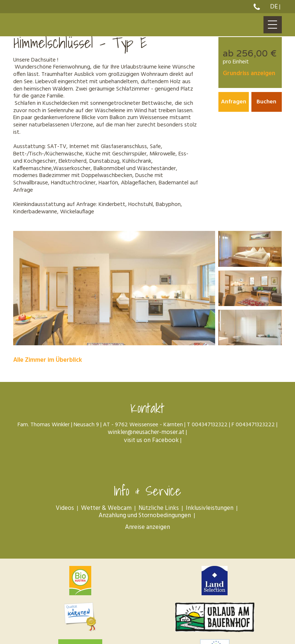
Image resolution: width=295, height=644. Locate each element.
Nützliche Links (159, 511)
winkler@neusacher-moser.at (146, 435)
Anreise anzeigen (147, 530)
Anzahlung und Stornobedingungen (145, 518)
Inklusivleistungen (210, 511)
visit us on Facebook (151, 443)
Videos (65, 511)
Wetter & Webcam (106, 511)
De (274, 7)
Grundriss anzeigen (249, 74)
